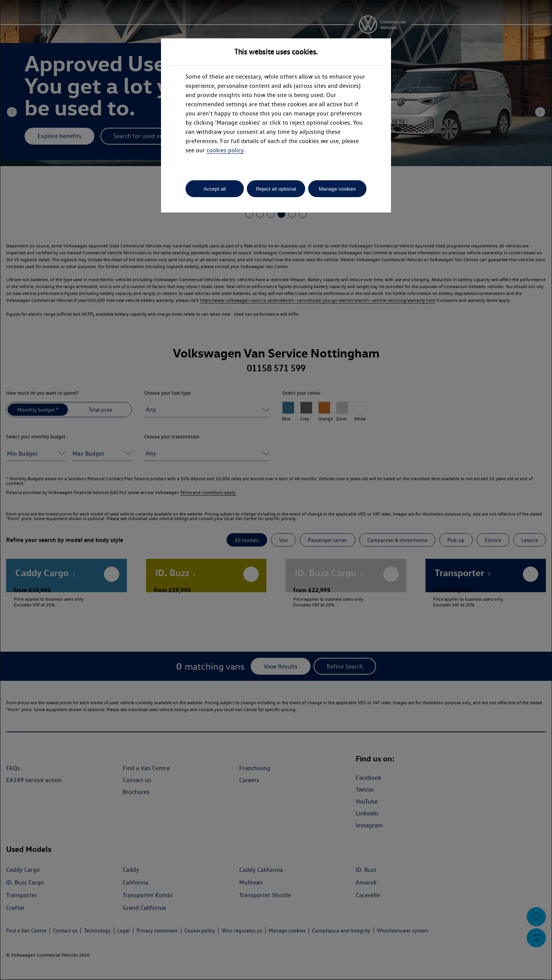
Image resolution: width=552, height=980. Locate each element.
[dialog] (276, 490)
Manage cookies (337, 189)
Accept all (215, 189)
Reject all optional (276, 189)
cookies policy (225, 150)
